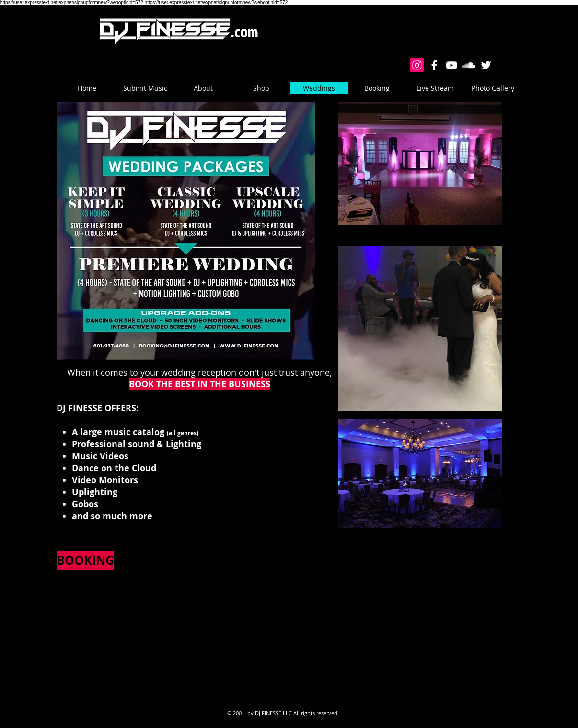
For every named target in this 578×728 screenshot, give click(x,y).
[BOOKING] (85, 560)
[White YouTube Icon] (451, 65)
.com (245, 31)
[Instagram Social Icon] (417, 65)
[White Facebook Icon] (434, 65)
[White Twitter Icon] (486, 65)
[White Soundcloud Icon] (469, 65)
